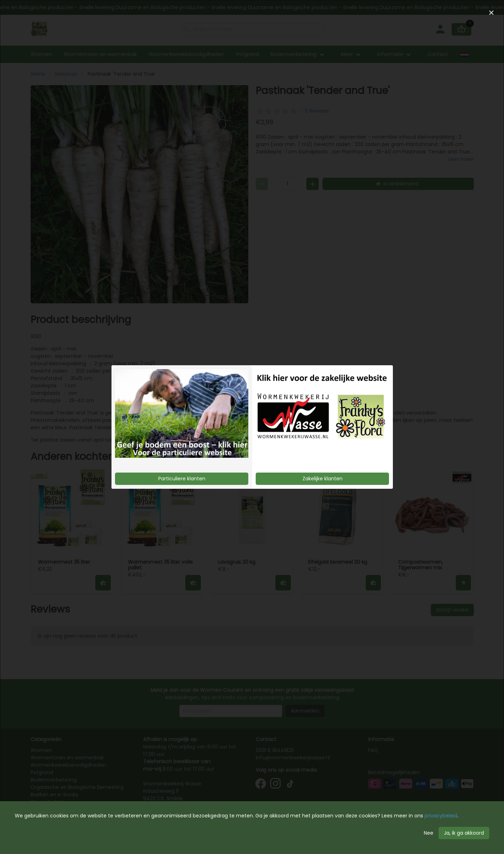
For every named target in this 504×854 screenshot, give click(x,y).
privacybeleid (441, 816)
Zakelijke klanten (323, 479)
